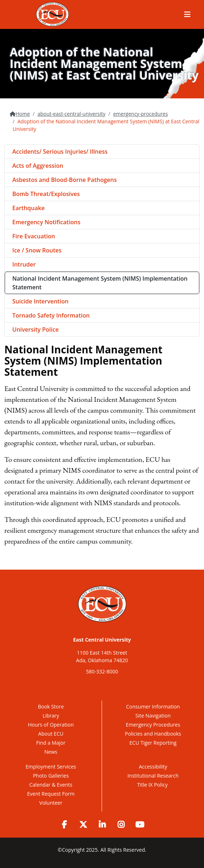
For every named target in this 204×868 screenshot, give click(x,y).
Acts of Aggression (38, 166)
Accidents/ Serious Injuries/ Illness (60, 152)
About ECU (51, 734)
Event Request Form (51, 794)
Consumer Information (153, 707)
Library (51, 716)
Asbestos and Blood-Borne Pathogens (65, 180)
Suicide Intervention (40, 301)
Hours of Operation (51, 725)
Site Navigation (153, 716)
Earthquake (28, 208)
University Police (35, 329)
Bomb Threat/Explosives (46, 194)
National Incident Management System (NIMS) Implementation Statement (100, 283)
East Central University (102, 640)
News (51, 752)
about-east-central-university (72, 114)
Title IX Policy (153, 785)
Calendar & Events (51, 785)
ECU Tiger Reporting (153, 743)
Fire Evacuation (34, 236)
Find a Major (51, 743)
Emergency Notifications (46, 222)
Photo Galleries (51, 776)
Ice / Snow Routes (37, 250)
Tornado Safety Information (51, 315)
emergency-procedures (141, 114)
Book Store (51, 707)
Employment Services (51, 767)
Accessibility (153, 767)
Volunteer (51, 803)
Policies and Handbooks (153, 734)
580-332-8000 (102, 671)
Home (23, 114)
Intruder (24, 264)
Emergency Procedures (153, 725)
